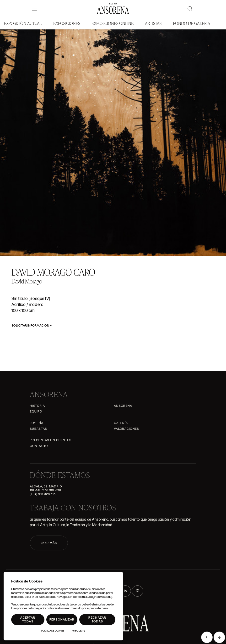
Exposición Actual (23, 23)
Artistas (153, 23)
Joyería (37, 423)
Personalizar (62, 620)
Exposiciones (67, 23)
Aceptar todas (28, 620)
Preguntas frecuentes (51, 440)
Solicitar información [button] (32, 326)
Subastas (38, 429)
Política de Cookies (53, 631)
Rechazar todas (97, 620)
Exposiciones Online (113, 23)
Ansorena (123, 406)
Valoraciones (127, 429)
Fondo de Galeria (192, 23)
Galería (121, 423)
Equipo (36, 412)
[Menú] (34, 9)
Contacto (39, 446)
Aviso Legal (79, 631)
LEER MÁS (49, 543)
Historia (37, 406)
